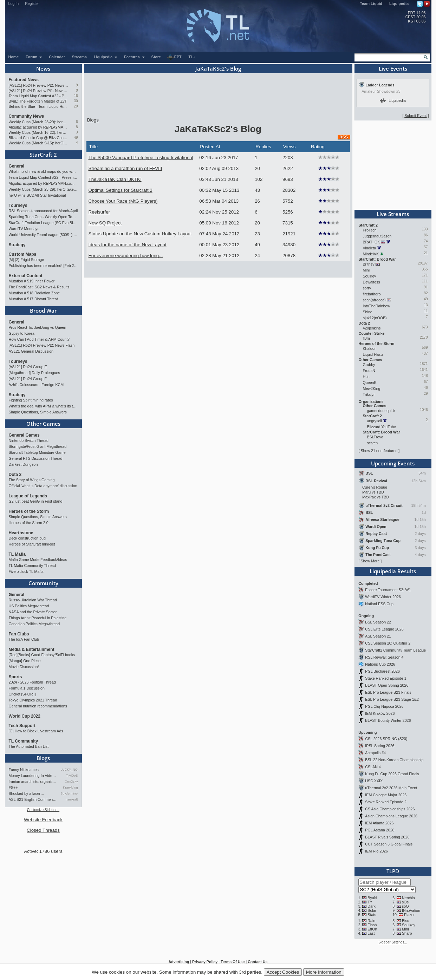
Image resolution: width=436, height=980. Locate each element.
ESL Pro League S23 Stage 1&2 (392, 699)
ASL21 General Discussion (31, 351)
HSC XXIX (374, 781)
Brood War (43, 311)
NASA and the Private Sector (33, 612)
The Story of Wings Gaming (32, 480)
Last (371, 933)
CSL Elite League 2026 (384, 629)
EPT (174, 57)
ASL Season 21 (378, 636)
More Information (324, 972)
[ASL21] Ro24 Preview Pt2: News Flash (38, 85)
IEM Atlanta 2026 (379, 823)
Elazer (409, 915)
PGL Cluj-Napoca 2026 (384, 706)
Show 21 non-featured (379, 451)
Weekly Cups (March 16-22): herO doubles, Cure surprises (38, 132)
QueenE (370, 383)
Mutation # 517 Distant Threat (33, 299)
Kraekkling (70, 788)
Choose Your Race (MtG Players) (123, 201)
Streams (79, 57)
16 (76, 96)
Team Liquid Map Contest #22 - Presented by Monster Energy (38, 96)
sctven (373, 443)
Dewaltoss (372, 282)
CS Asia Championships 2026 (390, 809)
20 (76, 106)
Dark (372, 906)
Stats (372, 915)
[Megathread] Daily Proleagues (34, 373)
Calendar (57, 57)
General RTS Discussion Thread (36, 458)
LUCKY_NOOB (69, 770)
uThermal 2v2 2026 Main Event (391, 788)
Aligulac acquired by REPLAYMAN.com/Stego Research (38, 127)
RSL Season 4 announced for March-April (43, 211)
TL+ (192, 57)
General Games (24, 435)
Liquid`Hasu (373, 354)
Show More (370, 561)
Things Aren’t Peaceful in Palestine (38, 618)
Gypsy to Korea (22, 333)
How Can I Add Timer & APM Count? (39, 339)
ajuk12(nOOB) (375, 318)
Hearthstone (21, 533)
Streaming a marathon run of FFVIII (125, 168)
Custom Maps (23, 254)
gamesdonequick (381, 411)
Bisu (406, 921)
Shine (368, 312)
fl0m (366, 338)
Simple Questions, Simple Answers (38, 412)
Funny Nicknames (24, 770)
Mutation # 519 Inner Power (32, 281)
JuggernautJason (377, 236)
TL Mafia (17, 554)
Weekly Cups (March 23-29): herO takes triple (38, 122)
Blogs (43, 758)
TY (370, 902)
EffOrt (372, 929)
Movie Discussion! (24, 667)
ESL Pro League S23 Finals (388, 692)
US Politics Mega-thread (29, 606)
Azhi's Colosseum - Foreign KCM (36, 385)
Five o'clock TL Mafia (26, 571)
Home (14, 57)
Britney (369, 264)
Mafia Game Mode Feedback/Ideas (38, 560)
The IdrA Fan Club (24, 639)
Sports (15, 677)
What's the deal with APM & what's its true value (43, 406)
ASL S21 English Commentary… (33, 799)
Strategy (17, 245)
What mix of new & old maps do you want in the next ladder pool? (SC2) (43, 171)
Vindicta (370, 248)
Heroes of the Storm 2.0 (29, 523)
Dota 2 (15, 475)
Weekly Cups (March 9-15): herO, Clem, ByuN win (38, 143)
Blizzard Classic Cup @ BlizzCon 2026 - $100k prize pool (38, 138)
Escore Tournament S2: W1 (388, 590)
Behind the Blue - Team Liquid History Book (38, 106)
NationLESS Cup (379, 604)
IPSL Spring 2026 (380, 746)
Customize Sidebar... (43, 810)
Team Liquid (371, 4)
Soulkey (370, 276)
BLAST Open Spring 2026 (387, 685)
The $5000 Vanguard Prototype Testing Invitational (141, 158)
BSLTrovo (375, 437)
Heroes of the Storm (29, 511)
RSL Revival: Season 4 (384, 657)
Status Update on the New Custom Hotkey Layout (140, 234)
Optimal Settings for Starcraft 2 (121, 190)
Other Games (43, 424)
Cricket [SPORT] (23, 694)
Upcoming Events (393, 463)
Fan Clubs (19, 634)
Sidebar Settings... (393, 942)
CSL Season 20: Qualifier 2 (388, 643)
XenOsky (71, 782)
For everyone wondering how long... (126, 256)
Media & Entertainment (32, 649)
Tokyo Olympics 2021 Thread (33, 700)
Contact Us (258, 962)
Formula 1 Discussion (27, 688)
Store (156, 57)
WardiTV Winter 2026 (383, 597)
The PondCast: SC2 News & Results (39, 287)
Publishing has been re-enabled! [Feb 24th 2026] (43, 266)
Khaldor (369, 348)
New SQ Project (105, 223)
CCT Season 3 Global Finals (389, 844)
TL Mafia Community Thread (32, 566)
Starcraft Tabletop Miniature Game (37, 452)
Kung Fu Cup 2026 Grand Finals (392, 774)
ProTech (370, 230)
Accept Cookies (283, 972)
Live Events (393, 68)
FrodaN (369, 371)
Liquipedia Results (393, 571)
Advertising (179, 962)
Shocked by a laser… (27, 793)
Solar (372, 910)
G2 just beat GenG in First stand (36, 501)
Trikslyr (369, 394)
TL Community (24, 741)
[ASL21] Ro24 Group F (28, 379)
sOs (405, 902)
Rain (371, 921)
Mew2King (372, 388)
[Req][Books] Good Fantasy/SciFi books (42, 655)
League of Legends (28, 496)
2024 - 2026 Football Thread (32, 682)
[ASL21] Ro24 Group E (28, 367)
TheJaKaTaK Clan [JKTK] (115, 179)
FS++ (13, 788)
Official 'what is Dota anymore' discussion (43, 486)
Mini (366, 270)
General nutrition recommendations (38, 706)
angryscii (375, 421)
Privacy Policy (205, 962)
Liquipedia (399, 4)
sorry (367, 288)
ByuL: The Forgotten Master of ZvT (38, 101)
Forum (34, 57)
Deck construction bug (27, 538)
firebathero (372, 294)
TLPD (393, 871)
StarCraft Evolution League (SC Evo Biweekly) (43, 223)
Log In (14, 4)
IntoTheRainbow (377, 306)
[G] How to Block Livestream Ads (36, 731)
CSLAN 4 (373, 767)
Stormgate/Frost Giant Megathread (38, 446)
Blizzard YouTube (382, 427)
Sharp (407, 933)
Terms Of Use (233, 962)
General (17, 166)
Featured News (24, 80)
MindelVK (371, 254)
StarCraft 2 (43, 155)
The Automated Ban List (29, 746)
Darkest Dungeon (23, 464)
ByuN (372, 898)
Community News (27, 116)
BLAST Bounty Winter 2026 (388, 720)
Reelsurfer (99, 212)
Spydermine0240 (69, 793)
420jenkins (372, 328)
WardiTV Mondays (24, 229)
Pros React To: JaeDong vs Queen (38, 327)
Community (43, 583)
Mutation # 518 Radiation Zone (34, 293)
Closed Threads (43, 830)
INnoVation (411, 910)
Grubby (369, 365)
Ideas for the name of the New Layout (128, 245)
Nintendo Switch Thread (29, 440)
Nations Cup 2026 (380, 664)
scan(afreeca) (374, 300)
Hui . (367, 377)
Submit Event (415, 116)
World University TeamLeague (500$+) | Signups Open (43, 235)
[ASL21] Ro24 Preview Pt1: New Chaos (38, 91)
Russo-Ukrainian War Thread (33, 600)
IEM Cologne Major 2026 (386, 795)
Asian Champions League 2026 (391, 816)
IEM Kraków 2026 (380, 713)
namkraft (71, 799)
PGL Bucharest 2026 (382, 671)
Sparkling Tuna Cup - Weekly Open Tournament (43, 217)
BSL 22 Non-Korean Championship (394, 760)
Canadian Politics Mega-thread (34, 624)
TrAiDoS (72, 776)
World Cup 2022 (25, 716)
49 (76, 138)
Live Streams (393, 214)
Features (134, 57)
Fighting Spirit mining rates (31, 400)
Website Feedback (43, 820)
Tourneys (18, 205)
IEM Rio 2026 (376, 851)
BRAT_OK (372, 242)
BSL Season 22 (378, 622)
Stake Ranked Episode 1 (386, 678)
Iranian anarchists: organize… (33, 782)
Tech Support (22, 726)
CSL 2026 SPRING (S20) (386, 739)
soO (405, 906)
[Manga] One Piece (25, 661)
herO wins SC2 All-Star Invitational (37, 195)
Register (32, 4)
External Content (26, 276)
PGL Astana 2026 (380, 830)
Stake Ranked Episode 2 (386, 802)
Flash (372, 925)
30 (76, 101)
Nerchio (408, 898)
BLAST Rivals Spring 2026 (387, 837)
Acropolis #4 (375, 753)
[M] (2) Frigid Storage (27, 260)
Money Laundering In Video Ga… (33, 776)
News (43, 68)
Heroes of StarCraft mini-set (32, 544)
